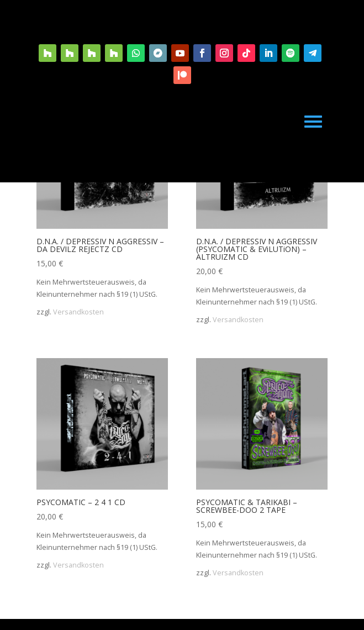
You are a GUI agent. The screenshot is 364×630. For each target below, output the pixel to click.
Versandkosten (78, 312)
